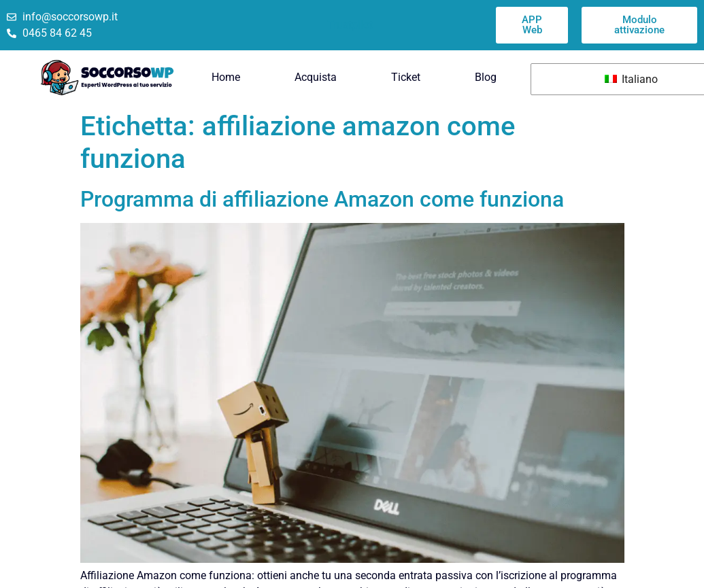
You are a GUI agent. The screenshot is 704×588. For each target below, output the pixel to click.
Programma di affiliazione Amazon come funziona (322, 199)
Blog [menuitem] (486, 77)
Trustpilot (350, 25)
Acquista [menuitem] (316, 77)
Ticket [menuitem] (406, 77)
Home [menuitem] (226, 77)
